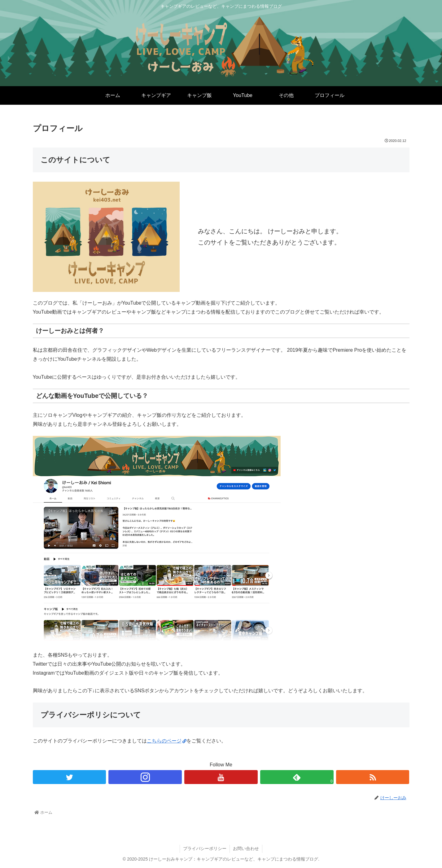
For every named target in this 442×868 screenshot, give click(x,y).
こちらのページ (167, 741)
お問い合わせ (246, 848)
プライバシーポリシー (205, 848)
